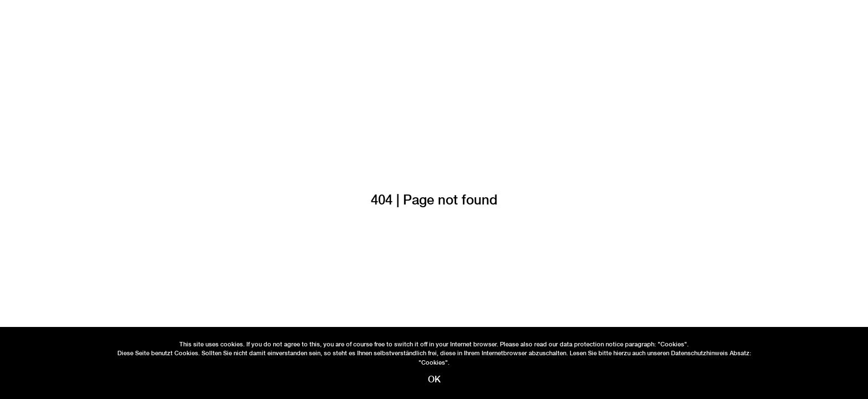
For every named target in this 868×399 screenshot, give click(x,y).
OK (434, 379)
